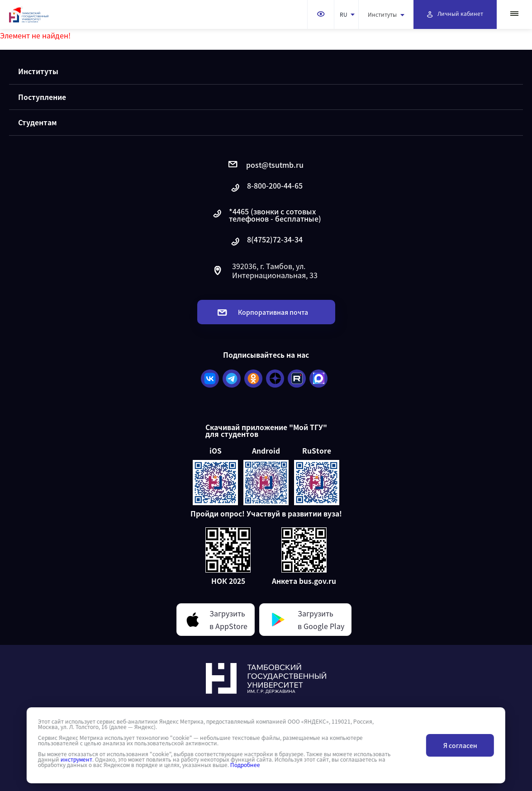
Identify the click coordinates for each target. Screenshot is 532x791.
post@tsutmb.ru (266, 165)
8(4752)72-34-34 (266, 242)
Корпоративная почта (263, 312)
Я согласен (460, 745)
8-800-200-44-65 (266, 188)
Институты (386, 14)
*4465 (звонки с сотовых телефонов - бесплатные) (266, 215)
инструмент (76, 759)
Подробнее (245, 765)
